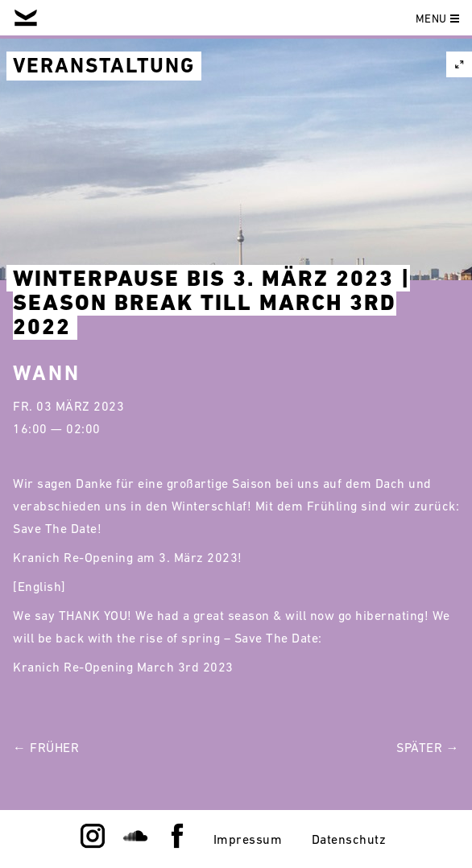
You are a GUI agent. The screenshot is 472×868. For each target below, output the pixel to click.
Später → (428, 747)
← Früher (46, 747)
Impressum (248, 839)
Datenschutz (349, 839)
